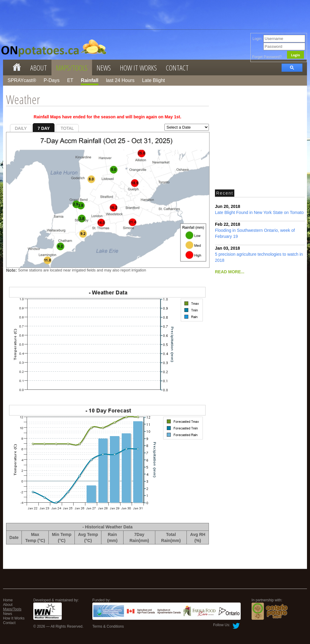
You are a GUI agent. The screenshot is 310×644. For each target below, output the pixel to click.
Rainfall (90, 80)
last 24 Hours (120, 80)
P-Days (51, 80)
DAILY (21, 128)
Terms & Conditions (108, 626)
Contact (177, 68)
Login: (279, 39)
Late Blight (153, 80)
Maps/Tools (72, 68)
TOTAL (67, 128)
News (104, 68)
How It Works (138, 68)
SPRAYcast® (22, 80)
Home (8, 600)
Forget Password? (267, 57)
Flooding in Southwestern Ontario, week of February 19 (255, 230)
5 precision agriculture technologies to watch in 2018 (259, 254)
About (39, 68)
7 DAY (44, 128)
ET (70, 80)
